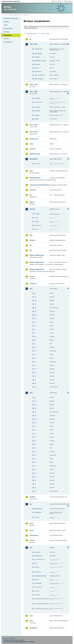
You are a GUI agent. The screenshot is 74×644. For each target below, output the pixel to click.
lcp (31, 504)
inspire (32, 276)
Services (6, 39)
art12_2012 (33, 44)
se (35, 376)
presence (37, 64)
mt (35, 358)
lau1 (31, 289)
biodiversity (34, 139)
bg (35, 300)
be (35, 297)
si (35, 380)
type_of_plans (39, 79)
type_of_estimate (40, 75)
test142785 (38, 583)
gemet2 (32, 209)
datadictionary (35, 154)
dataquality (33, 159)
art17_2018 (33, 132)
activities (37, 98)
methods (37, 111)
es (35, 326)
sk (35, 383)
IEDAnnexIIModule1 (37, 255)
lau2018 (32, 497)
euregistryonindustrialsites (39, 185)
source (37, 221)
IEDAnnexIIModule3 (37, 262)
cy (35, 304)
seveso (32, 540)
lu (35, 351)
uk (35, 387)
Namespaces (8, 42)
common (33, 149)
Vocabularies (8, 35)
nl (35, 362)
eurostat (32, 190)
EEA (11, 1)
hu (35, 336)
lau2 (31, 393)
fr (35, 333)
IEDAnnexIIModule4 (37, 269)
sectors (37, 517)
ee (35, 318)
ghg (31, 235)
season (37, 68)
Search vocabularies (32, 34)
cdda (31, 144)
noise (31, 530)
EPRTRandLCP (35, 178)
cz (35, 308)
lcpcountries (38, 509)
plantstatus (38, 512)
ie (35, 340)
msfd (31, 523)
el (35, 322)
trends (37, 119)
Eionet (11, 15)
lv (35, 355)
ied (31, 250)
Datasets (6, 22)
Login (55, 1)
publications (34, 535)
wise (31, 621)
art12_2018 (33, 84)
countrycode (38, 49)
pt (35, 369)
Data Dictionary (18, 15)
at (35, 293)
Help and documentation (11, 18)
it (35, 344)
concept (37, 214)
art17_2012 (33, 125)
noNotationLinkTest (40, 576)
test (31, 548)
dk (35, 315)
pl (35, 365)
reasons (37, 115)
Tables (6, 25)
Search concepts (45, 34)
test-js (37, 580)
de (35, 311)
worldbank (33, 628)
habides (32, 240)
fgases (32, 202)
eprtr (31, 171)
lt (35, 347)
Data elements (8, 28)
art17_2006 (33, 92)
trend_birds (38, 72)
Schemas (6, 32)
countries (37, 107)
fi (35, 329)
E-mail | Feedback (9, 638)
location (37, 57)
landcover (33, 284)
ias (30, 245)
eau (36, 563)
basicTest (37, 552)
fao (31, 195)
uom (31, 616)
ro (35, 373)
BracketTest (38, 556)
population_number (40, 61)
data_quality (38, 54)
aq (30, 39)
